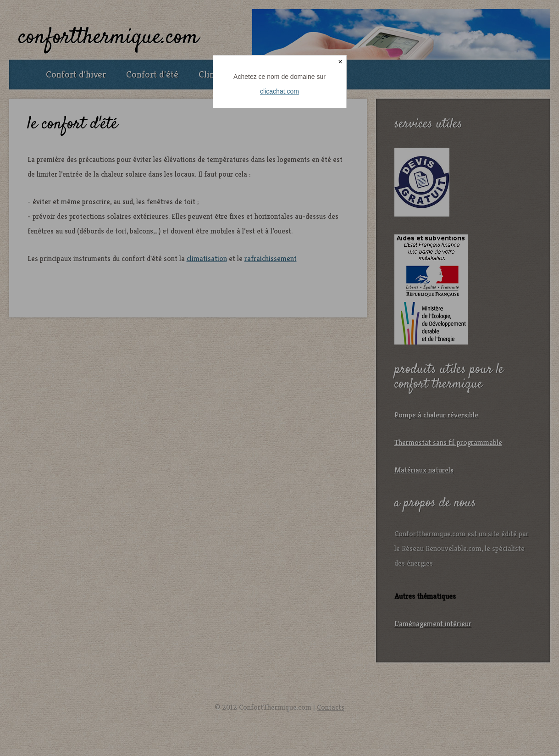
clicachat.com (279, 91)
